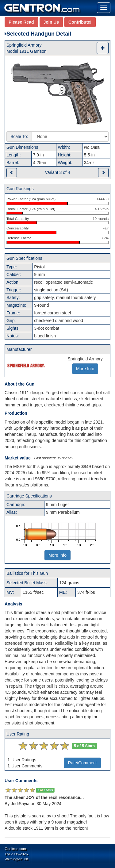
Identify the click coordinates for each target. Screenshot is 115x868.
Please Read (21, 22)
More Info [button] (85, 369)
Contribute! (80, 22)
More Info (57, 555)
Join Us (51, 22)
